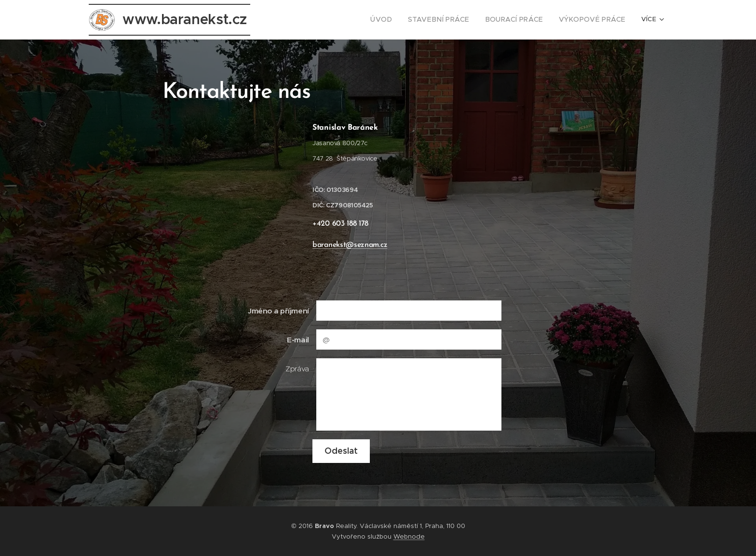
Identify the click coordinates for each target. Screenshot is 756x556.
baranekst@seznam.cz (350, 245)
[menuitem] (294, 20)
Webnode (409, 536)
